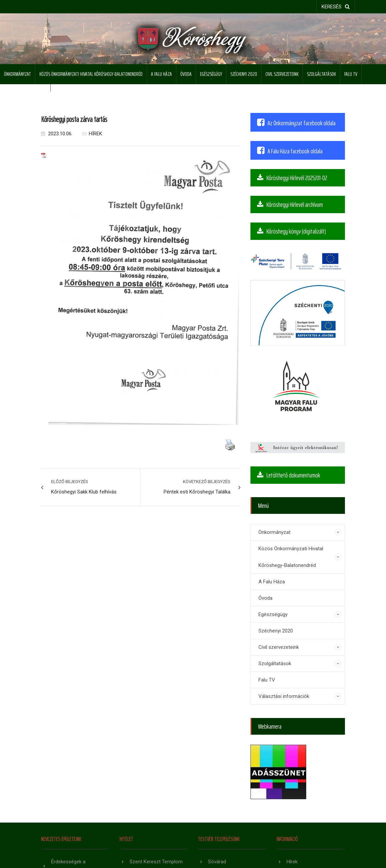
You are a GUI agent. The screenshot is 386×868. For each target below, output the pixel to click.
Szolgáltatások (321, 74)
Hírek (95, 134)
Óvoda (186, 74)
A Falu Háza (161, 74)
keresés (336, 7)
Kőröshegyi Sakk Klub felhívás (84, 492)
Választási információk (25, 94)
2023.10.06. (57, 134)
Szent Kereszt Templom (156, 862)
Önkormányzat (18, 74)
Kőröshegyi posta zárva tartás (74, 119)
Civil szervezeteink (282, 74)
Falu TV (351, 74)
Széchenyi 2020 (244, 74)
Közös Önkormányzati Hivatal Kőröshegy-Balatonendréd (91, 74)
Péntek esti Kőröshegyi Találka (197, 492)
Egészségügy (211, 74)
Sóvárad (217, 862)
